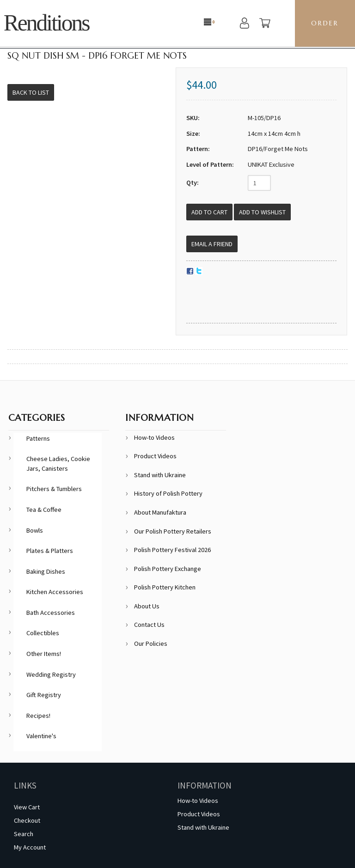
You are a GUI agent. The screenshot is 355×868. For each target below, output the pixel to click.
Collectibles (43, 633)
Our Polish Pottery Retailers (173, 531)
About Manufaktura (160, 512)
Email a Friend (212, 244)
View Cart (27, 807)
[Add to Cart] (209, 212)
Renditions (46, 23)
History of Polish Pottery (168, 493)
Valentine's (41, 736)
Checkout (27, 820)
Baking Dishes (46, 571)
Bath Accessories (51, 613)
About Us (147, 606)
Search (24, 834)
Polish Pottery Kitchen (165, 587)
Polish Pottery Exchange (168, 569)
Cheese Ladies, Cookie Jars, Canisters (58, 464)
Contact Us (149, 625)
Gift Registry (44, 695)
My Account (30, 847)
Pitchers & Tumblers (54, 489)
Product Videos (155, 456)
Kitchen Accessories (55, 592)
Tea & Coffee (44, 510)
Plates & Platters (50, 551)
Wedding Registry (51, 674)
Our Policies (151, 643)
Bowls (35, 530)
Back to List (31, 92)
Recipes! (38, 716)
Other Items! (44, 654)
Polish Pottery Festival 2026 (172, 550)
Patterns (38, 438)
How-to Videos (154, 437)
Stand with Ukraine (160, 475)
